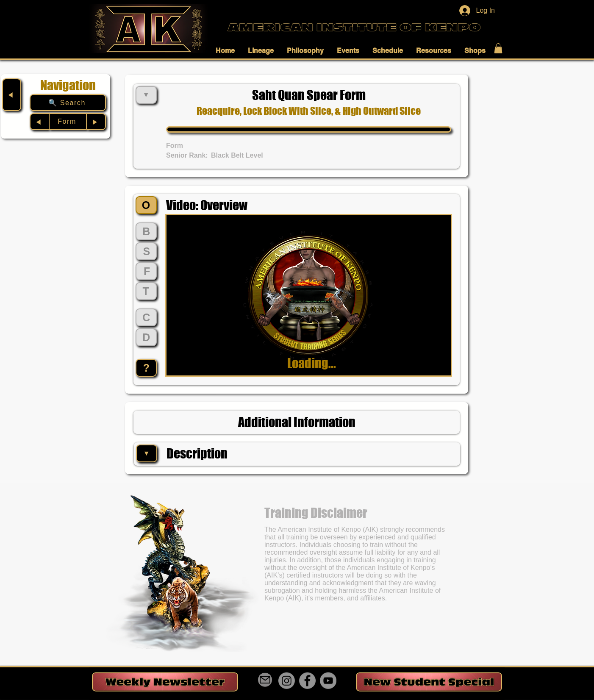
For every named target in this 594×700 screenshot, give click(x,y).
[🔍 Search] (68, 103)
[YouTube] (328, 681)
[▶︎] (96, 122)
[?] (146, 368)
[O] (146, 205)
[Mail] (265, 680)
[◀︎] (12, 95)
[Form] (68, 122)
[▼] (147, 453)
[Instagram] (287, 681)
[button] (228, 50)
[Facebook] (307, 681)
